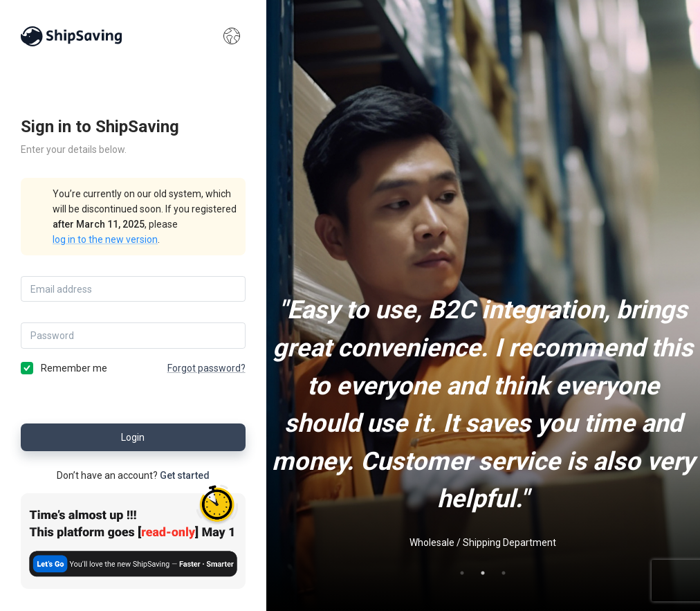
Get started (185, 475)
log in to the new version (105, 239)
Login (133, 437)
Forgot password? (206, 368)
